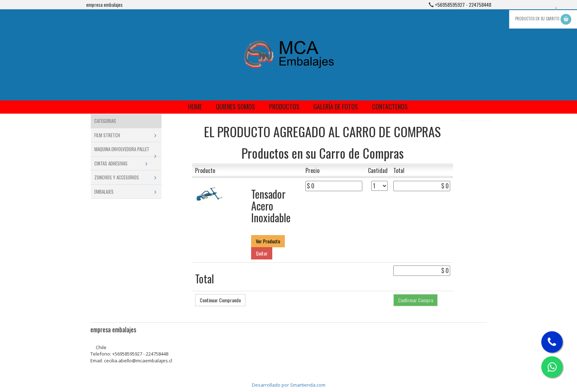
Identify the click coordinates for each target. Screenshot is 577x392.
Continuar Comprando (220, 300)
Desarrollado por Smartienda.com (289, 385)
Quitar (262, 253)
